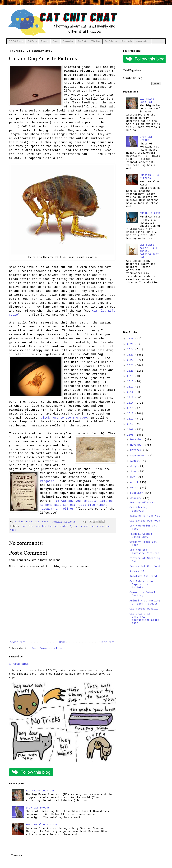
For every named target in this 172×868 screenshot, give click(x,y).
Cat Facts (32, 41)
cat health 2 (62, 526)
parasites (102, 526)
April (135, 482)
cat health (44, 526)
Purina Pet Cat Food (145, 566)
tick (13, 530)
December (137, 440)
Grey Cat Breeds (38, 808)
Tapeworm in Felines (57, 509)
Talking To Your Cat (145, 516)
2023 (131, 355)
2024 (131, 350)
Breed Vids (127, 41)
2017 (131, 387)
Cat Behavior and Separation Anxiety (142, 585)
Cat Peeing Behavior (145, 609)
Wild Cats (96, 41)
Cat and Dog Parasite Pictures (144, 552)
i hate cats (19, 664)
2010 (131, 424)
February (137, 493)
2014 (131, 403)
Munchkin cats (150, 213)
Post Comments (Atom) (48, 648)
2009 (131, 430)
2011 (131, 419)
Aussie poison (143, 41)
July (134, 466)
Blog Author (68, 41)
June (134, 472)
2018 (131, 382)
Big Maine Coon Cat (40, 791)
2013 (131, 408)
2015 (131, 398)
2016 (131, 392)
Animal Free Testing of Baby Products (145, 602)
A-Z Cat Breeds (16, 41)
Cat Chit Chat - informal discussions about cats (144, 619)
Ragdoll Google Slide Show (141, 536)
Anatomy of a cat (142, 503)
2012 (131, 414)
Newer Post (18, 642)
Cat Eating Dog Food (145, 521)
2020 (131, 371)
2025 (131, 344)
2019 (131, 376)
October (137, 450)
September (138, 456)
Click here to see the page (64, 418)
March (135, 488)
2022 (131, 360)
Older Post (107, 642)
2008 (131, 435)
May (133, 477)
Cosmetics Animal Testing (142, 594)
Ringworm (47, 481)
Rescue (45, 41)
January (137, 498)
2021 (131, 365)
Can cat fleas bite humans (85, 505)
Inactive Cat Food (143, 576)
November (137, 445)
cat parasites (83, 526)
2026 (131, 339)
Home (62, 642)
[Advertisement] (142, 310)
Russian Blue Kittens (42, 825)
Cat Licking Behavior (138, 509)
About (55, 41)
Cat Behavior (111, 41)
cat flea (28, 526)
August (136, 461)
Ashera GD (137, 571)
